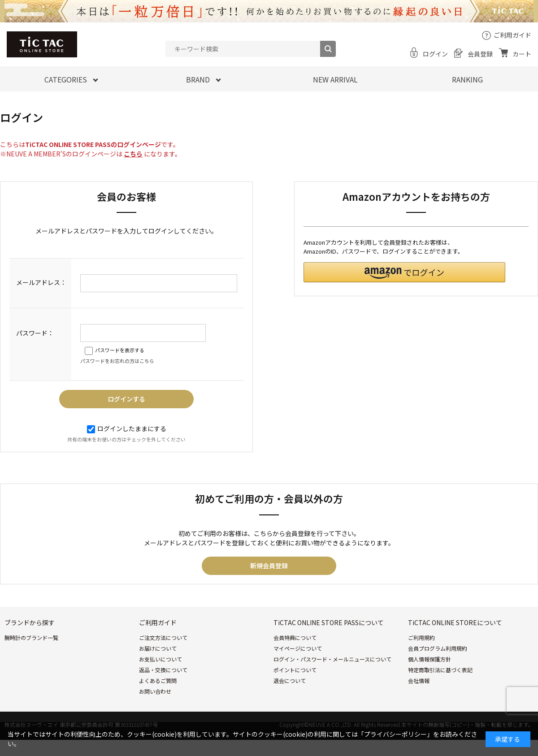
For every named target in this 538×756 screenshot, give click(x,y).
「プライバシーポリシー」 (395, 734)
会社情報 (419, 680)
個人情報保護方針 (430, 659)
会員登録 (480, 54)
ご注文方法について (163, 637)
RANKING (467, 79)
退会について (290, 680)
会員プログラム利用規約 (438, 648)
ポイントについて (295, 670)
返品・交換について (163, 670)
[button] (404, 272)
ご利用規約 (421, 637)
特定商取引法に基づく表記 (440, 670)
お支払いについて (161, 659)
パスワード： (35, 333)
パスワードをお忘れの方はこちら (117, 361)
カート (522, 54)
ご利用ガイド (512, 35)
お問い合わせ (155, 691)
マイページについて (298, 648)
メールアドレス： (41, 282)
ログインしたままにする (127, 428)
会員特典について (295, 637)
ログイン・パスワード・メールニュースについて (332, 659)
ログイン (435, 54)
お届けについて (158, 648)
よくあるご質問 (158, 680)
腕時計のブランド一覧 (31, 637)
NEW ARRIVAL (335, 79)
